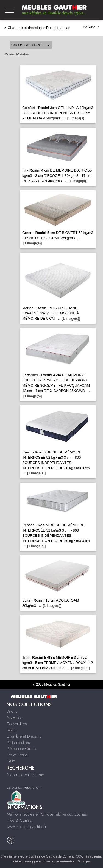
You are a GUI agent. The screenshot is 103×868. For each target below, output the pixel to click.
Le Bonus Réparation (23, 787)
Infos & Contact (20, 820)
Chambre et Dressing (24, 736)
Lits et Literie (17, 755)
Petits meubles (18, 743)
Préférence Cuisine (22, 749)
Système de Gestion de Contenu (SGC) (65, 856)
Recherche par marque (25, 775)
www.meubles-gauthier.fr (27, 827)
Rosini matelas (58, 28)
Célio (11, 761)
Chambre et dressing (25, 28)
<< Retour (91, 27)
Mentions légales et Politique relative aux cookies (47, 814)
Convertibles (17, 724)
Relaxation (15, 718)
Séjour (12, 730)
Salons (12, 711)
